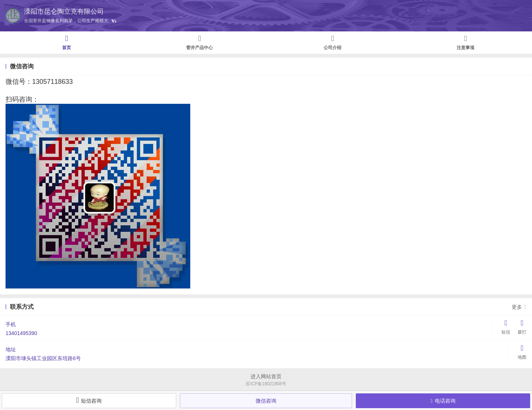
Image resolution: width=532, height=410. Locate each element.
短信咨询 (89, 400)
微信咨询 (266, 401)
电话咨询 (443, 401)
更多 (519, 307)
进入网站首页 (266, 376)
